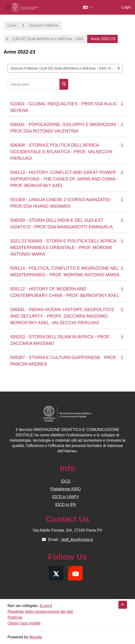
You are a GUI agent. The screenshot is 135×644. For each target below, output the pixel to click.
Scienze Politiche (44, 25)
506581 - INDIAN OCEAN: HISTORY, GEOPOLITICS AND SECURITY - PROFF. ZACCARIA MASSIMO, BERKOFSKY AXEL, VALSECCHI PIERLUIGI (62, 316)
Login (126, 7)
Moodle (36, 637)
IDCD (65, 481)
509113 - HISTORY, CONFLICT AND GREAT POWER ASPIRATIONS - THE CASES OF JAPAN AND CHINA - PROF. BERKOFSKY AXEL (64, 179)
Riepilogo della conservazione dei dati (40, 612)
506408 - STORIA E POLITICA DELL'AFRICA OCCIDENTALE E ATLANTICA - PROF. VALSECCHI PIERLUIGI (61, 152)
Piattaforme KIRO (65, 489)
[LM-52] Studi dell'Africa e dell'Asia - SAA (48, 39)
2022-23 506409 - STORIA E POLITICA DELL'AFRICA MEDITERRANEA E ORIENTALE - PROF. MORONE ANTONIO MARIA (63, 248)
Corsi (12, 25)
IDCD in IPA (65, 505)
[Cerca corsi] (34, 84)
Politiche (15, 617)
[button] (88, 7)
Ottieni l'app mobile (24, 623)
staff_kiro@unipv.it (77, 540)
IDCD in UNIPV (65, 497)
